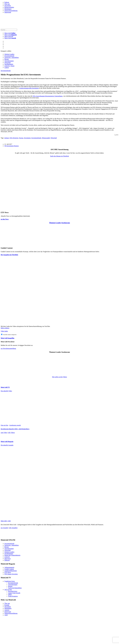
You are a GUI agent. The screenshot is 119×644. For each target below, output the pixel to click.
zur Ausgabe (4, 528)
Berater (7, 59)
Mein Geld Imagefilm (8, 338)
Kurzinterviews (13, 591)
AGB (6, 615)
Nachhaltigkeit (9, 64)
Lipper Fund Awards (14, 593)
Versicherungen (9, 61)
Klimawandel (46, 138)
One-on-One (4, 425)
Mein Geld (11, 35)
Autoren (7, 610)
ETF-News (8, 572)
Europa (21, 138)
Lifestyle (7, 557)
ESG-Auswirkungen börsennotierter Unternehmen (48, 96)
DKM (10, 595)
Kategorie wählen (6, 51)
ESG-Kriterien (14, 138)
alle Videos (12, 433)
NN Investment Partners (12, 146)
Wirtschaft (8, 62)
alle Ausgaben (13, 528)
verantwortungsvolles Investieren (29, 88)
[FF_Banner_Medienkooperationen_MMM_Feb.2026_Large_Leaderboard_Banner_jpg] (46, 536)
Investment (27, 138)
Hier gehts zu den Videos (59, 377)
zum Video (4, 433)
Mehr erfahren (5, 328)
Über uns (7, 4)
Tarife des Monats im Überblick (59, 156)
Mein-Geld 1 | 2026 (6, 521)
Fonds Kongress (13, 596)
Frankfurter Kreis (10, 581)
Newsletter (8, 6)
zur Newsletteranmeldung (8, 348)
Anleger (7, 138)
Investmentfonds (9, 56)
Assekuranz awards (15, 425)
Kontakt (7, 605)
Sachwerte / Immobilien (12, 57)
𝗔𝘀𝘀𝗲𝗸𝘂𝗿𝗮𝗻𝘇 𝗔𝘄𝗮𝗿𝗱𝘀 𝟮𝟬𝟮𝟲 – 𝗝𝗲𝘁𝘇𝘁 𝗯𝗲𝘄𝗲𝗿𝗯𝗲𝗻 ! (15, 429)
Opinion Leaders (9, 54)
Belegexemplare (9, 7)
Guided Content (9, 569)
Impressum (8, 12)
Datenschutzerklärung (11, 11)
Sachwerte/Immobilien (15, 588)
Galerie (7, 67)
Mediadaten (8, 9)
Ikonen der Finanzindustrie (12, 555)
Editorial (7, 560)
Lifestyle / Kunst (9, 66)
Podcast (7, 2)
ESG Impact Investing (11, 574)
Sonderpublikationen (11, 571)
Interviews (8, 559)
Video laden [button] (4, 331)
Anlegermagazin (9, 567)
